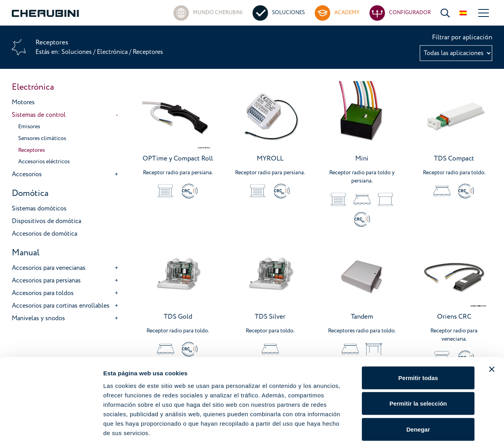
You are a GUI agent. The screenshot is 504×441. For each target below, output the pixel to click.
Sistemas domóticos (39, 209)
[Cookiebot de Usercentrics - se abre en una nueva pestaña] (51, 426)
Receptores (31, 150)
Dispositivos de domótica (46, 221)
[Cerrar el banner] (492, 329)
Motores (23, 102)
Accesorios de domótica (44, 234)
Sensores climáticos (42, 138)
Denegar (418, 389)
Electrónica (112, 52)
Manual (26, 253)
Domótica (30, 193)
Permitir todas (418, 338)
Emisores (29, 127)
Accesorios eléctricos (44, 162)
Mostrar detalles (426, 425)
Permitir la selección (418, 364)
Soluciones (77, 52)
